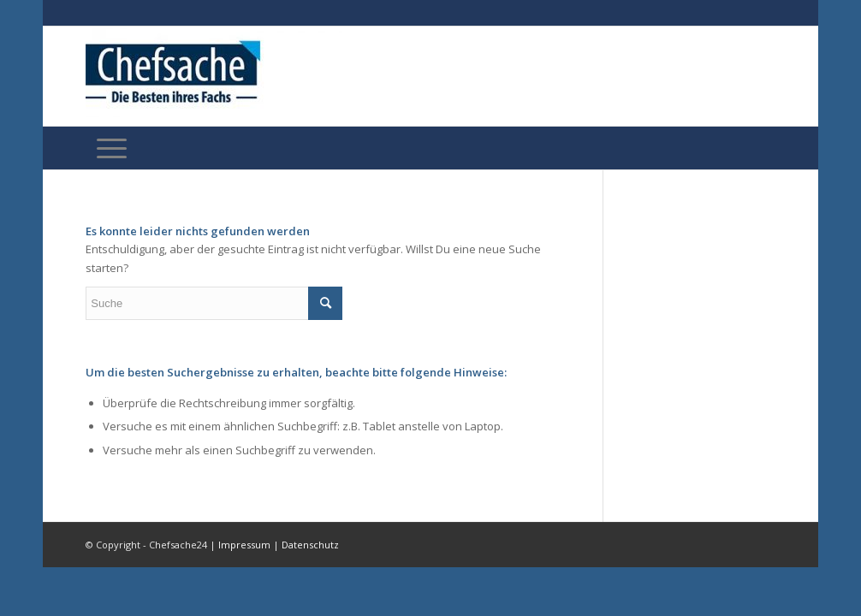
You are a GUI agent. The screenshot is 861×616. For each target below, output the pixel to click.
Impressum (244, 545)
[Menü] (112, 148)
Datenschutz (310, 545)
